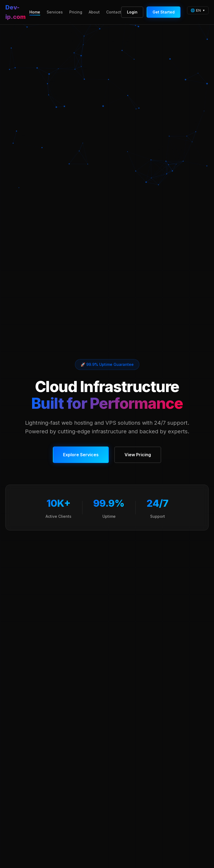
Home (35, 12)
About (94, 12)
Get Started (164, 12)
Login (132, 12)
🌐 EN (196, 10)
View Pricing (138, 455)
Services (55, 12)
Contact (114, 12)
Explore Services (81, 455)
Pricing (76, 12)
